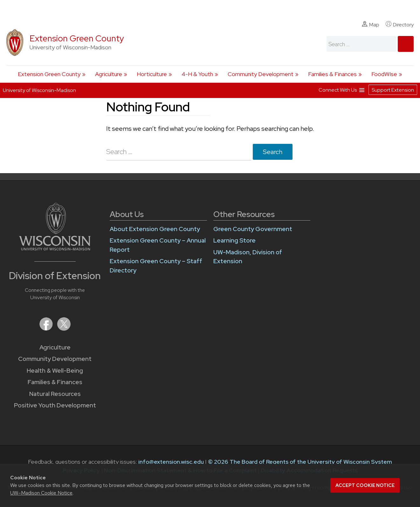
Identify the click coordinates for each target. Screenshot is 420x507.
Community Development (261, 74)
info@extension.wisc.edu (171, 462)
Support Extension (393, 90)
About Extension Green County (155, 229)
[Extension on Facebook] (47, 329)
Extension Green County (77, 38)
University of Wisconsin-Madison (39, 90)
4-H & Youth (197, 74)
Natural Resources (55, 394)
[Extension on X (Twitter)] (64, 329)
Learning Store (234, 240)
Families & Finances (332, 74)
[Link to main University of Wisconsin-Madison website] (55, 248)
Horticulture (152, 74)
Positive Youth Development (55, 405)
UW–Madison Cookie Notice (41, 493)
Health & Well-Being (55, 371)
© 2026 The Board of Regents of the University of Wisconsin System (300, 462)
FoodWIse (384, 74)
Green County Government (253, 229)
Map (371, 25)
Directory (400, 25)
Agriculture (109, 74)
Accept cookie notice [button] (365, 485)
